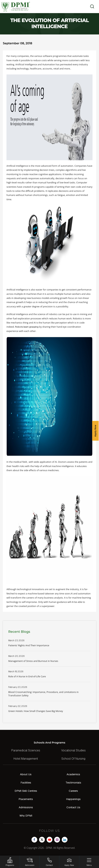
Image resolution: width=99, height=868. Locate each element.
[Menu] (89, 862)
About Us (26, 774)
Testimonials (73, 783)
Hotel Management (26, 759)
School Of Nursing (73, 759)
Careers (73, 791)
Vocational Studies (73, 750)
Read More (49, 645)
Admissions (26, 807)
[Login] (30, 862)
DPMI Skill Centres (26, 791)
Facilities (26, 783)
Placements (26, 799)
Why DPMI (26, 816)
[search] (91, 6)
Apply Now (95, 431)
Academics (73, 774)
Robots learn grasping (27, 327)
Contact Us (73, 807)
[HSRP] (10, 862)
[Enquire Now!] (69, 862)
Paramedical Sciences (26, 750)
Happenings (73, 799)
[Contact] (49, 862)
